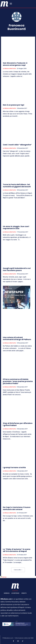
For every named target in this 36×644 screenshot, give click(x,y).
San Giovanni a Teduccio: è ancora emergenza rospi (15, 64)
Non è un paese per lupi (13, 105)
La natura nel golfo (9, 69)
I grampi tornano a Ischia (14, 467)
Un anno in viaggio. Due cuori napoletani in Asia (16, 227)
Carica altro (18, 570)
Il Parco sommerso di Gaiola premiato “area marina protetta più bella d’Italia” (18, 381)
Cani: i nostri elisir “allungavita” (17, 145)
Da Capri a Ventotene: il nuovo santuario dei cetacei (17, 508)
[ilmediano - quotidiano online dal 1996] (4, 4)
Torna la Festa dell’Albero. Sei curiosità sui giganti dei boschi (17, 186)
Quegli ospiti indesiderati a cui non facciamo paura (17, 269)
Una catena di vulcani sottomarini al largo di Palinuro (17, 338)
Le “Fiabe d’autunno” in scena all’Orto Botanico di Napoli (17, 550)
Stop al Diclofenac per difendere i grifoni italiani (18, 424)
